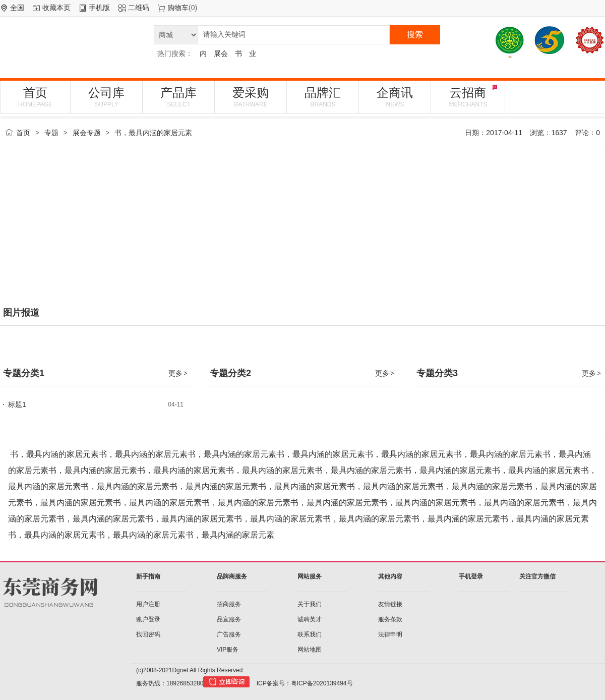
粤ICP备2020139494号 (322, 683)
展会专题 (87, 133)
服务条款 (390, 619)
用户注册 (148, 604)
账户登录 (148, 619)
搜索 (415, 35)
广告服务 (229, 634)
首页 (35, 97)
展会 (221, 53)
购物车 (178, 8)
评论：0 (587, 133)
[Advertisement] (302, 230)
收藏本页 (56, 8)
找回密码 (148, 634)
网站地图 (310, 650)
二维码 (139, 8)
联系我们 (310, 634)
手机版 (99, 8)
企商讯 (395, 97)
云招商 (468, 97)
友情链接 (390, 604)
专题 (51, 133)
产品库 (178, 97)
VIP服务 (228, 650)
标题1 (17, 404)
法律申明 (390, 634)
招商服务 (229, 604)
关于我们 (310, 604)
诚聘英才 (310, 619)
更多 (178, 373)
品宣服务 (229, 619)
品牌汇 (323, 97)
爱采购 (251, 97)
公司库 (106, 97)
